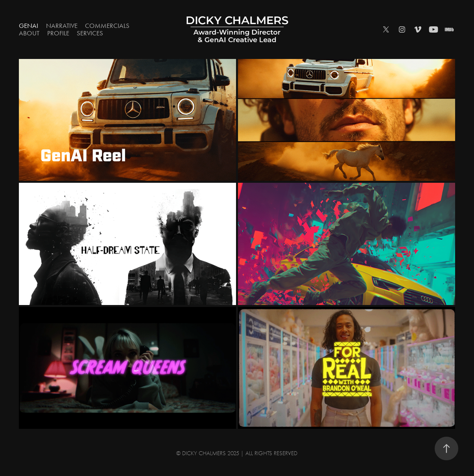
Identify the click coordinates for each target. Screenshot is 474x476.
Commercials (107, 26)
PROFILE (58, 33)
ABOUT (29, 33)
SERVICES (90, 33)
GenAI (29, 26)
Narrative (62, 26)
